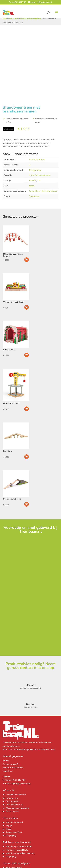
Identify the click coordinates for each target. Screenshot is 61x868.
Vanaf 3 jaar (35, 181)
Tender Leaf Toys (14, 832)
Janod (32, 186)
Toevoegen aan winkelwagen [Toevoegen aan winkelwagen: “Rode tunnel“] (27, 355)
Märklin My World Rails (17, 850)
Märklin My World (14, 822)
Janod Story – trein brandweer (43, 191)
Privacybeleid (12, 811)
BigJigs (9, 826)
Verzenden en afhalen (16, 795)
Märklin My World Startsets (19, 847)
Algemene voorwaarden (17, 808)
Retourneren (12, 798)
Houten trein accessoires (31, 19)
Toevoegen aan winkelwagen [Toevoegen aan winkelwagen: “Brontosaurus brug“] (27, 504)
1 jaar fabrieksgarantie (40, 175)
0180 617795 (19, 780)
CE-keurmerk (35, 170)
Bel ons (31, 704)
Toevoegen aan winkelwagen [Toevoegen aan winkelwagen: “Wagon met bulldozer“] (27, 307)
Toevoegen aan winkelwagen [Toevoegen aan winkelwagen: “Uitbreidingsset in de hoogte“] (27, 260)
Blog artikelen (12, 801)
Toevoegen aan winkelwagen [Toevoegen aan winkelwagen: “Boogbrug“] (27, 457)
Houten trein (13, 19)
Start (5, 19)
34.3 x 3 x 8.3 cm (37, 160)
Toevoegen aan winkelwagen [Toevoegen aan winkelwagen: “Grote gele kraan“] (27, 409)
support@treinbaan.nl (20, 784)
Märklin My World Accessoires (20, 853)
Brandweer (34, 196)
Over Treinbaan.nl (14, 805)
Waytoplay (11, 836)
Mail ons (31, 685)
